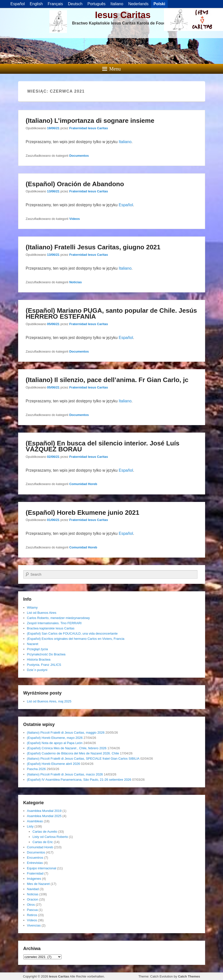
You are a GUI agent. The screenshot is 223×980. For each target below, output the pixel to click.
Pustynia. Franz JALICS (44, 665)
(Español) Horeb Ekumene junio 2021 (83, 513)
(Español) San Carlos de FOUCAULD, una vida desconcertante (72, 633)
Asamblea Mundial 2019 (44, 811)
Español (126, 205)
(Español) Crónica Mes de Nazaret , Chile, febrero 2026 (67, 748)
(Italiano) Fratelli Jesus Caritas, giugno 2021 (93, 247)
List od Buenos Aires (42, 613)
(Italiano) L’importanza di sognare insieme (90, 121)
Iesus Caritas (123, 15)
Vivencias (34, 925)
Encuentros (35, 858)
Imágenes (34, 879)
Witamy (32, 607)
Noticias (76, 282)
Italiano (125, 142)
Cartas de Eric (43, 842)
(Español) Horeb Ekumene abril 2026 (54, 764)
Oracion (33, 899)
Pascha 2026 (36, 769)
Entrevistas (35, 863)
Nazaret (33, 644)
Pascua (32, 910)
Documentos (79, 156)
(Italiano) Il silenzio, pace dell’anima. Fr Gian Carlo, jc (107, 380)
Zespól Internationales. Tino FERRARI (54, 623)
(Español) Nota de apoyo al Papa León (55, 743)
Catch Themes (189, 976)
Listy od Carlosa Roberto (50, 837)
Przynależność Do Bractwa (46, 654)
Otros (31, 905)
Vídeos (75, 219)
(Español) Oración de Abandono (75, 184)
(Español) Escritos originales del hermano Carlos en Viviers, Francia (76, 639)
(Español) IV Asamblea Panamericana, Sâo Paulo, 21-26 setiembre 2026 (79, 780)
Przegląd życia (38, 649)
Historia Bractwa (39, 659)
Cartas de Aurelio (45, 832)
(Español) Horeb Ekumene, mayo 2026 (55, 738)
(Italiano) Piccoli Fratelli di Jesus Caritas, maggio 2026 (66, 733)
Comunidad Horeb (83, 484)
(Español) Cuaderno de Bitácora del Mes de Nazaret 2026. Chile (73, 753)
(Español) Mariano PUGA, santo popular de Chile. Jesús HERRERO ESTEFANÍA (111, 313)
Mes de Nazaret (38, 884)
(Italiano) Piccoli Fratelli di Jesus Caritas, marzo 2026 (65, 774)
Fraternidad (35, 873)
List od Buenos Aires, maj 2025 (49, 701)
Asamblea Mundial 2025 (44, 816)
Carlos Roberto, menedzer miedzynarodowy (59, 618)
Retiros (32, 915)
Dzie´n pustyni (37, 670)
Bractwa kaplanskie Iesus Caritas (51, 628)
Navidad (33, 889)
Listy (30, 826)
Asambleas (35, 821)
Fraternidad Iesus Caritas (89, 128)
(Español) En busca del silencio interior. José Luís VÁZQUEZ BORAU (103, 446)
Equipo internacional (42, 868)
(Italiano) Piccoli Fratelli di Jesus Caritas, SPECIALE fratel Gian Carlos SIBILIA (83, 759)
